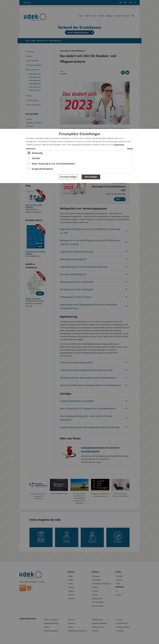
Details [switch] (130, 149)
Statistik (36, 158)
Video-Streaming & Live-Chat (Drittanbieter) (53, 164)
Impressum (31, 149)
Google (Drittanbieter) (42, 169)
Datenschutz (119, 145)
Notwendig (37, 153)
